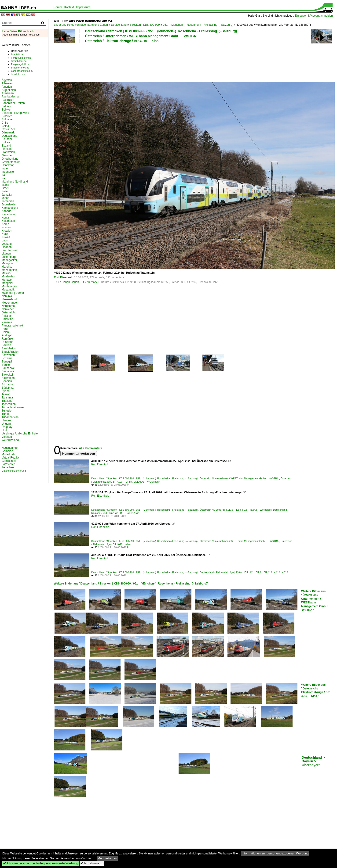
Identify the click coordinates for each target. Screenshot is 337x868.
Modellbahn (9, 454)
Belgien (6, 106)
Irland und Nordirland (15, 182)
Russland (7, 342)
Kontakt (69, 7)
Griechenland (10, 159)
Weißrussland (10, 440)
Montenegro (9, 286)
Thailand (7, 401)
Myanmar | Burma (13, 293)
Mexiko (6, 273)
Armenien (8, 93)
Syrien (6, 391)
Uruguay (7, 427)
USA (5, 430)
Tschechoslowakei (13, 407)
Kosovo (6, 227)
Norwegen (8, 309)
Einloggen (301, 16)
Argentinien (9, 90)
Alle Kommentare (90, 448)
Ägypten (7, 80)
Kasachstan (9, 214)
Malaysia (7, 263)
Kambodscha (10, 208)
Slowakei (7, 375)
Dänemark (8, 133)
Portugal (7, 335)
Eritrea (6, 142)
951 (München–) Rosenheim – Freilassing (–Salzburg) (198, 25)
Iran (4, 178)
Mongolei (7, 283)
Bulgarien (8, 119)
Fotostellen (9, 464)
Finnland (7, 149)
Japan (5, 198)
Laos (5, 240)
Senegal (7, 362)
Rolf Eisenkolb (64, 277)
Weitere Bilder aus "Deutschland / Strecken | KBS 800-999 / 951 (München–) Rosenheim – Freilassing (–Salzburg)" (131, 584)
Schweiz (7, 358)
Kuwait (6, 237)
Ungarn (6, 424)
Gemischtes (9, 461)
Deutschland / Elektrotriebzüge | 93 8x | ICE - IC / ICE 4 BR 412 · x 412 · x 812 (244, 572)
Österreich (8, 312)
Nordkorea (8, 306)
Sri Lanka (8, 384)
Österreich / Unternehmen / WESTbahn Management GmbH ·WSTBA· (141, 36)
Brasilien (7, 116)
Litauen (6, 254)
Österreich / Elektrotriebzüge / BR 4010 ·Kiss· (122, 41)
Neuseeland (9, 299)
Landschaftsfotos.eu (22, 71)
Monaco (7, 280)
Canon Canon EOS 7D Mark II (80, 282)
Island (5, 185)
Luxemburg (9, 257)
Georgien (7, 155)
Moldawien (8, 276)
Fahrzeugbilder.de (21, 58)
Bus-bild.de (17, 54)
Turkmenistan (10, 417)
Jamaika (7, 195)
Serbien (6, 365)
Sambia (6, 345)
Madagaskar (9, 260)
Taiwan (6, 394)
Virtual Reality (10, 458)
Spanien (7, 381)
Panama (7, 322)
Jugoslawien (9, 204)
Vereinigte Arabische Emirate (20, 434)
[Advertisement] (174, 62)
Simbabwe (8, 368)
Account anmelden (321, 16)
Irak (4, 175)
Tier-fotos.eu (18, 74)
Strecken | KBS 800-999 (145, 25)
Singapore (8, 371)
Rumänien (8, 339)
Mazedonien (9, 270)
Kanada (6, 211)
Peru (5, 329)
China (5, 126)
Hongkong (8, 165)
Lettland (7, 244)
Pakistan (7, 316)
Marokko (7, 267)
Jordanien (8, 201)
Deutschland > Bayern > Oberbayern (313, 761)
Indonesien (9, 172)
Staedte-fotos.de (20, 68)
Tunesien (7, 411)
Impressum (83, 7)
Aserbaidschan (11, 97)
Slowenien (8, 378)
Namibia (7, 296)
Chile (5, 123)
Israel (5, 188)
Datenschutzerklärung (14, 471)
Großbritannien (11, 162)
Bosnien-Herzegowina (15, 113)
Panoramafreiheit (12, 326)
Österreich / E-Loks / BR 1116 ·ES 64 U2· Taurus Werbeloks (236, 510)
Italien (5, 191)
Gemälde (7, 451)
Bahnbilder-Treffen (13, 103)
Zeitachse (8, 467)
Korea (5, 224)
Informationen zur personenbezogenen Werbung (275, 853)
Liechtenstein (10, 250)
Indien (5, 169)
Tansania (7, 398)
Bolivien (7, 110)
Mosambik (8, 290)
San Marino (9, 348)
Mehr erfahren (107, 858)
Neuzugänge (10, 448)
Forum (58, 7)
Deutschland (119, 25)
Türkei (5, 414)
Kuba (5, 234)
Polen (5, 332)
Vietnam (7, 437)
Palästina (7, 319)
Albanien (7, 83)
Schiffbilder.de (19, 61)
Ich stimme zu (92, 863)
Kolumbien (8, 221)
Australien (8, 100)
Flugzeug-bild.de (20, 64)
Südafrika (8, 388)
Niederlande (9, 303)
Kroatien (7, 231)
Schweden (8, 355)
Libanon (7, 247)
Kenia (5, 218)
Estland (6, 146)
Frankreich (8, 152)
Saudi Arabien (10, 352)
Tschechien (9, 404)
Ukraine (6, 420)
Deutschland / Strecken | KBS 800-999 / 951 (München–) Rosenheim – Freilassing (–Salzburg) (161, 31)
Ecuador (7, 139)
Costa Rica (9, 129)
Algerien (7, 87)
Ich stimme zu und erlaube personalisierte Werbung (41, 863)
